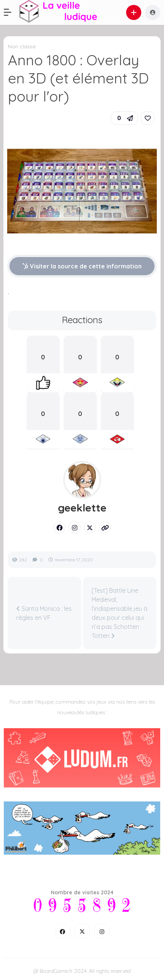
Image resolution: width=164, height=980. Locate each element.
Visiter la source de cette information (82, 266)
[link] (148, 118)
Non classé (22, 46)
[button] (11, 12)
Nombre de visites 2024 (82, 892)
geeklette (82, 508)
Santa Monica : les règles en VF (44, 613)
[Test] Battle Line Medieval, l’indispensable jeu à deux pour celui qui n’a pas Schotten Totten (119, 613)
